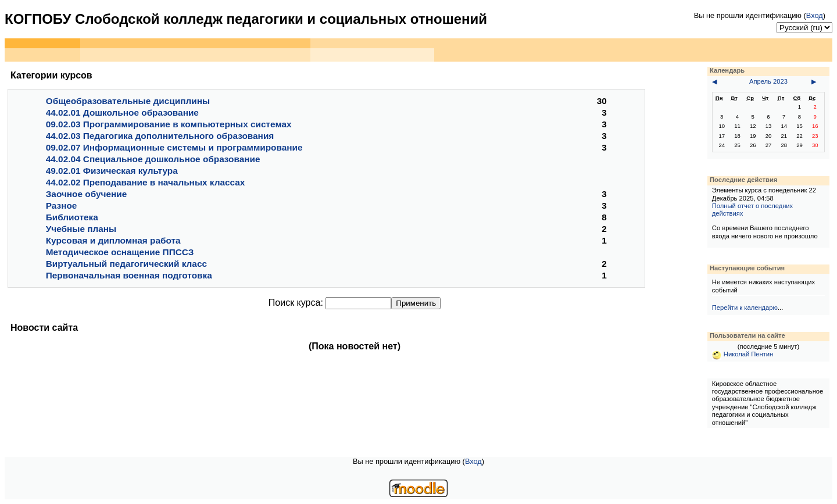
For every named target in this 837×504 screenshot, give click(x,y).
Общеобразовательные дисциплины (128, 101)
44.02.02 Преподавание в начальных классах (146, 182)
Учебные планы (81, 229)
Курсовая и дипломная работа (113, 240)
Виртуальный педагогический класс (126, 264)
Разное (62, 205)
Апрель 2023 (768, 81)
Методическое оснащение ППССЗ (120, 252)
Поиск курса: (297, 303)
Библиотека (72, 217)
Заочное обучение (86, 194)
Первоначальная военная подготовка (129, 275)
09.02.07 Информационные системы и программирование (174, 147)
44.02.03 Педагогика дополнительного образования (160, 136)
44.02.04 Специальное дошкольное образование (153, 159)
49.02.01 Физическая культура (112, 171)
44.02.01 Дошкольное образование (122, 112)
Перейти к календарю (745, 308)
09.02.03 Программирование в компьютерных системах (169, 124)
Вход (815, 15)
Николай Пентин (743, 354)
